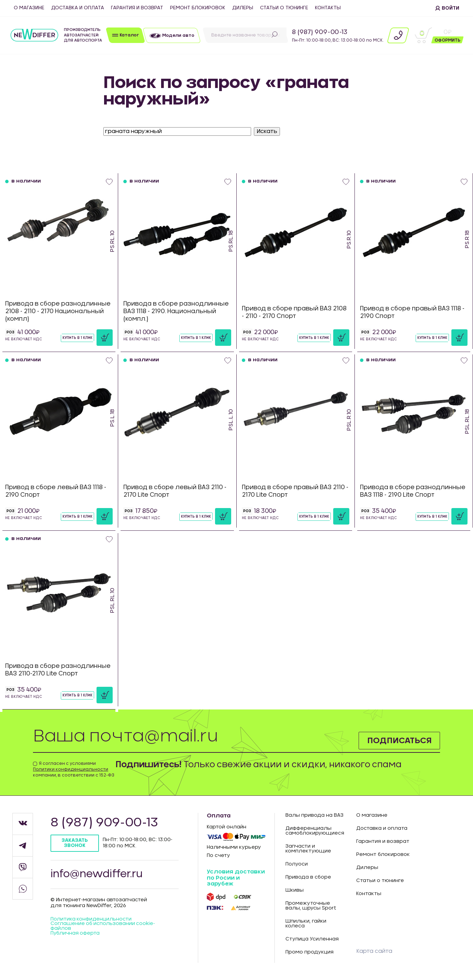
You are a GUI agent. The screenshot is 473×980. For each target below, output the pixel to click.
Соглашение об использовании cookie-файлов (103, 927)
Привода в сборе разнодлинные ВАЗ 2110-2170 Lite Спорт (58, 670)
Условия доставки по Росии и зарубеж (236, 878)
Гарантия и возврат (137, 8)
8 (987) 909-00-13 (320, 32)
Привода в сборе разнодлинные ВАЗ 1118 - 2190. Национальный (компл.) (176, 311)
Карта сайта (374, 951)
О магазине (29, 8)
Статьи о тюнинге (284, 8)
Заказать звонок (75, 843)
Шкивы (295, 890)
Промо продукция (309, 952)
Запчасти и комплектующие (308, 849)
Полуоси (297, 864)
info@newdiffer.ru (97, 874)
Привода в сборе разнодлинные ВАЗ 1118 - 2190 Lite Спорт (413, 491)
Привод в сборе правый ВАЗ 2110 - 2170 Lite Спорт (295, 491)
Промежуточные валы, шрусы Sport (311, 906)
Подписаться (399, 740)
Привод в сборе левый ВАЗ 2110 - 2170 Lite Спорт (175, 491)
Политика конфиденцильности (91, 920)
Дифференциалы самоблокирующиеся (315, 831)
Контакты (328, 8)
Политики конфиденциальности (71, 769)
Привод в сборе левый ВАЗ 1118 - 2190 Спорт (56, 491)
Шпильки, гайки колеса (306, 924)
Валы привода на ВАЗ (314, 815)
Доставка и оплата (78, 8)
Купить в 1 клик (77, 338)
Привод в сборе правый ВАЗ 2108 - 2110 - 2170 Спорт (294, 312)
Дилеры (243, 8)
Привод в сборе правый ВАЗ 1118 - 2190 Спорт (412, 312)
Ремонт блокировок (198, 8)
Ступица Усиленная (312, 939)
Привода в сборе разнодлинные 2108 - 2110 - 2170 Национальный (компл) (58, 311)
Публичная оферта (75, 934)
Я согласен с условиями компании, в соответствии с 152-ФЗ (74, 769)
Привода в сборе (308, 877)
